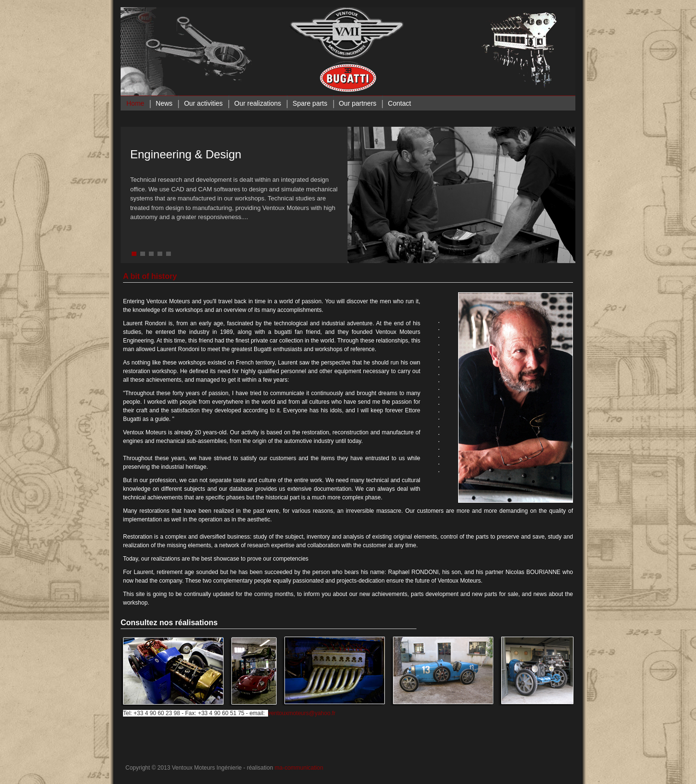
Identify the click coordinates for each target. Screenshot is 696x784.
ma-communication (299, 768)
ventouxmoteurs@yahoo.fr (302, 713)
